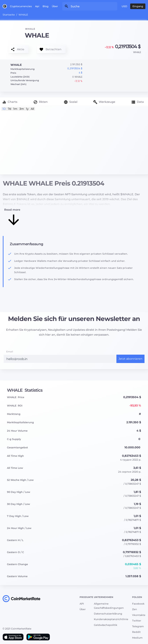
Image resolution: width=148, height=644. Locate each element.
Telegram (138, 626)
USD (124, 6)
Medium (137, 638)
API (82, 604)
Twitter (137, 621)
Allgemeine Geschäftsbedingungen (109, 606)
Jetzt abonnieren (130, 359)
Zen (135, 609)
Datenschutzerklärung (108, 614)
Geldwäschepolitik (106, 625)
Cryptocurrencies (21, 6)
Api (37, 6)
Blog (46, 6)
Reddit (136, 632)
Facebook (138, 604)
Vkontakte (139, 615)
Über (55, 6)
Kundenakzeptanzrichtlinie (111, 619)
